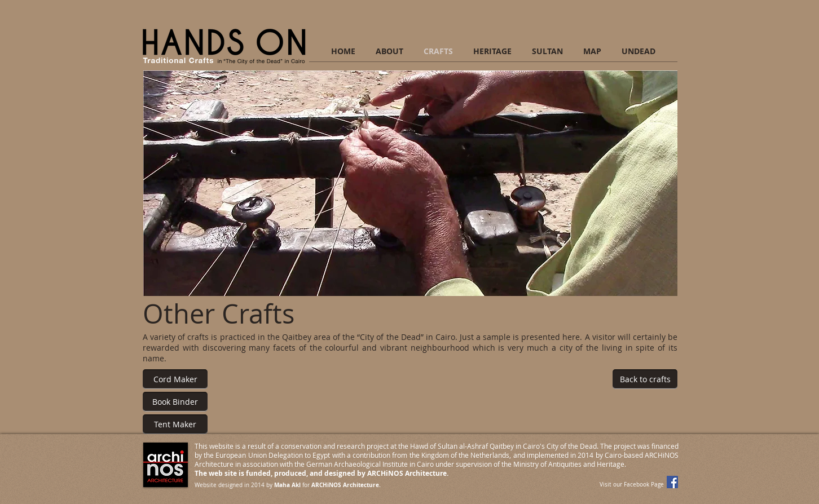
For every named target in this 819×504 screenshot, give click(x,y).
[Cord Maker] (175, 379)
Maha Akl (287, 485)
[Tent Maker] (175, 424)
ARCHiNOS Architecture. (346, 485)
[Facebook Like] (618, 427)
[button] (410, 183)
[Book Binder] (175, 402)
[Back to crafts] (645, 379)
